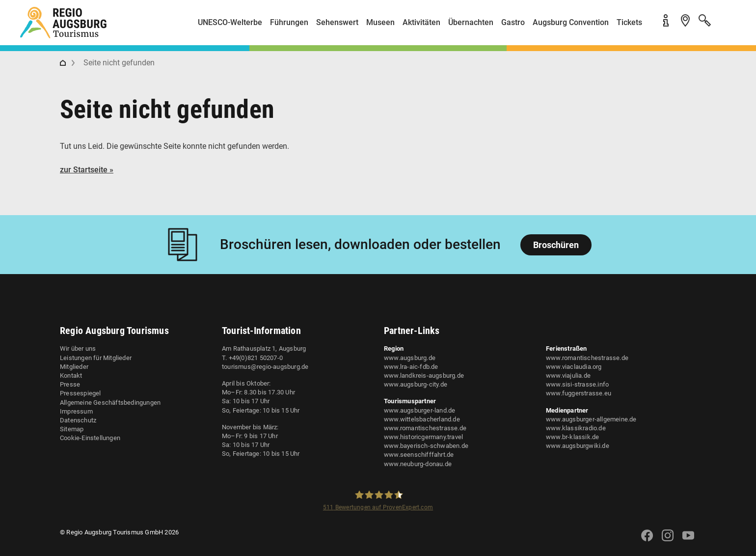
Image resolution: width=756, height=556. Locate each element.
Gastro (513, 22)
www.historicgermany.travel (423, 437)
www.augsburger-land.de (419, 410)
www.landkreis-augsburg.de (424, 375)
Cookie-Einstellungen (90, 438)
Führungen (289, 22)
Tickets (629, 22)
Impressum (76, 411)
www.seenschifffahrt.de (419, 455)
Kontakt (71, 375)
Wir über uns (78, 348)
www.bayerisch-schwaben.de (426, 446)
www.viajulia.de (568, 375)
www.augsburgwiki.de (578, 446)
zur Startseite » (87, 170)
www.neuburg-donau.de (418, 464)
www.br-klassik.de (572, 437)
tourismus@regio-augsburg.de (265, 367)
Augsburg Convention (571, 22)
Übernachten (471, 22)
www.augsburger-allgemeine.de (591, 419)
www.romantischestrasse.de (425, 428)
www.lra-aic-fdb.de (411, 367)
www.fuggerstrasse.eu (579, 393)
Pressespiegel (81, 393)
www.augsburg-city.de (416, 384)
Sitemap (72, 429)
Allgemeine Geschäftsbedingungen (110, 403)
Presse (70, 384)
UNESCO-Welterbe (230, 22)
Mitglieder (74, 367)
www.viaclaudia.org (574, 367)
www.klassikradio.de (576, 428)
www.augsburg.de (410, 358)
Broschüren (556, 245)
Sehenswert (337, 22)
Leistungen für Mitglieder (96, 358)
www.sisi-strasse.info (577, 384)
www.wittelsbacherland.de (422, 419)
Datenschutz (78, 420)
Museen (380, 22)
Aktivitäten (421, 22)
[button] (727, 26)
